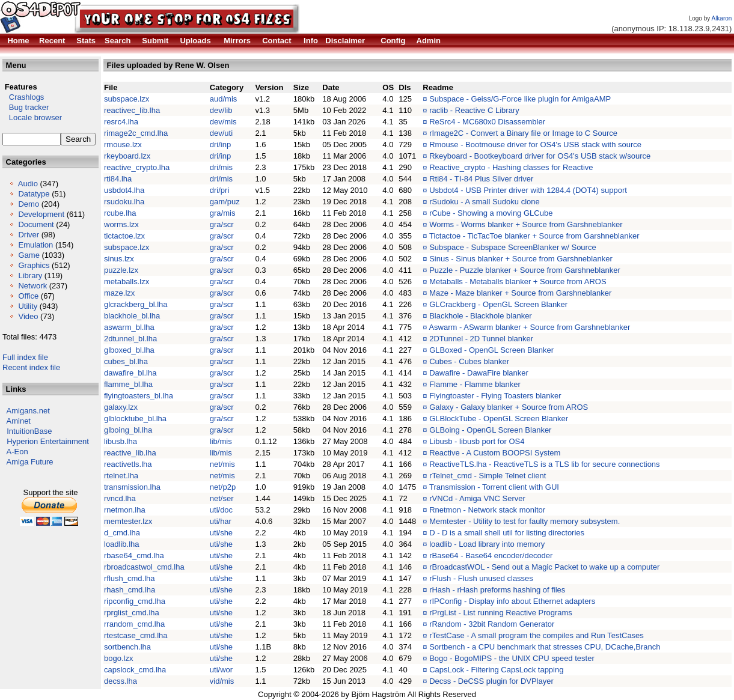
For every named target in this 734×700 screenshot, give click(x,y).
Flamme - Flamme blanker (475, 384)
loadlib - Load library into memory (487, 544)
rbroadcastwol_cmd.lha (144, 567)
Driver (29, 235)
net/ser (222, 498)
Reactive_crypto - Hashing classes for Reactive (511, 167)
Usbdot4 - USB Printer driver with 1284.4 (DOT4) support (528, 190)
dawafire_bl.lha (130, 373)
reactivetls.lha (128, 464)
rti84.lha (118, 179)
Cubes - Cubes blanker (469, 361)
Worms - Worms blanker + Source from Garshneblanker (526, 224)
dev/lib (221, 110)
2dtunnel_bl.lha (130, 339)
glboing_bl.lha (128, 430)
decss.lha (121, 681)
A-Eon (17, 452)
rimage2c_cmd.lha (136, 133)
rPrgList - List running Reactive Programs (501, 613)
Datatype (34, 194)
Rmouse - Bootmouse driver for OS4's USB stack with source (535, 145)
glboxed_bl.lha (129, 350)
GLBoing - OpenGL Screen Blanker (490, 430)
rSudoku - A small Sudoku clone (485, 202)
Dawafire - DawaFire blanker (479, 373)
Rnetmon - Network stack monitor (487, 510)
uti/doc (221, 510)
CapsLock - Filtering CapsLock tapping (496, 670)
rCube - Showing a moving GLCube (491, 213)
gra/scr (222, 224)
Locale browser (32, 117)
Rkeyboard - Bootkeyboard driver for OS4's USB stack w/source (540, 156)
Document (36, 224)
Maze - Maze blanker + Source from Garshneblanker (520, 293)
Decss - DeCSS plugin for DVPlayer (491, 681)
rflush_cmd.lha (130, 578)
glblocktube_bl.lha (135, 418)
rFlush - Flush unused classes (481, 578)
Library (30, 275)
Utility (28, 306)
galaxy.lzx (121, 407)
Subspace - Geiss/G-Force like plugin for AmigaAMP (520, 99)
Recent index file (31, 367)
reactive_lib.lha (130, 453)
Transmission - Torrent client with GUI (494, 487)
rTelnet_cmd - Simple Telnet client (488, 476)
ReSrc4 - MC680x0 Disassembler (487, 122)
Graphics (34, 265)
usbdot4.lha (124, 190)
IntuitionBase (29, 431)
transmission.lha (132, 487)
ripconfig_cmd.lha (135, 601)
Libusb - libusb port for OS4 (477, 441)
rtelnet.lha (121, 476)
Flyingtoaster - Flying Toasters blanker (495, 396)
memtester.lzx (128, 521)
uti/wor (221, 670)
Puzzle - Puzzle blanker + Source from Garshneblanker (525, 270)
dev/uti (221, 133)
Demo (29, 204)
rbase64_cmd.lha (134, 555)
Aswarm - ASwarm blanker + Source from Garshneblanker (529, 327)
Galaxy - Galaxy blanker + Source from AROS (509, 407)
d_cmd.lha (122, 533)
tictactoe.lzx (124, 236)
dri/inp (220, 145)
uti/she (221, 533)
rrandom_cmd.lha (134, 624)
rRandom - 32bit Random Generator (492, 624)
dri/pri (220, 190)
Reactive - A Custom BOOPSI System (495, 453)
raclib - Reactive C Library (474, 110)
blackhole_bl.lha (132, 316)
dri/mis (221, 167)
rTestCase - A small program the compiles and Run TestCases (537, 635)
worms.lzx (121, 224)
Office (28, 296)
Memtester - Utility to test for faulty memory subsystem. (525, 521)
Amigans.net (28, 411)
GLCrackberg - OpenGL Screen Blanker (498, 304)
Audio (28, 184)
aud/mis (224, 99)
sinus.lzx (119, 259)
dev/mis (223, 122)
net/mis (222, 464)
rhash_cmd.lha (130, 590)
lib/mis (221, 441)
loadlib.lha (122, 544)
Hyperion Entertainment (48, 441)
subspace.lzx (127, 99)
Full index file (25, 357)
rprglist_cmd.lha (132, 613)
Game (29, 255)
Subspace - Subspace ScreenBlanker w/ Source (513, 247)
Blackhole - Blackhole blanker (481, 316)
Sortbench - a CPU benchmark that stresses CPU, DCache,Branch (545, 647)
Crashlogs (23, 97)
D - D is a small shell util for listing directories (507, 533)
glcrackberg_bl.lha (136, 304)
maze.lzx (119, 293)
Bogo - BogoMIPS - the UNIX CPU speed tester (512, 658)
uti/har (221, 521)
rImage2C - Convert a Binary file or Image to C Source (523, 133)
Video (28, 316)
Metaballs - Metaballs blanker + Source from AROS (518, 282)
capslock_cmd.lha (135, 670)
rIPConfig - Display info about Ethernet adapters (512, 601)
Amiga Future (30, 462)
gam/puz (225, 202)
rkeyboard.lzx (127, 156)
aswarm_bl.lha (129, 327)
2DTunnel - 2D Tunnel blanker (481, 339)
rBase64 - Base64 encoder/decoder (491, 555)
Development (41, 214)
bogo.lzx (118, 658)
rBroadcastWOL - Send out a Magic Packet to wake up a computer (544, 567)
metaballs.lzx (127, 282)
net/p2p (223, 487)
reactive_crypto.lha (137, 167)
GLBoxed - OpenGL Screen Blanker (491, 350)
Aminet (19, 421)
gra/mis (223, 213)
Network (32, 286)
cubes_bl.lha (126, 361)
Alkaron (721, 18)
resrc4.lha (121, 122)
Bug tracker (26, 107)
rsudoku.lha (124, 202)
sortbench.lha (127, 647)
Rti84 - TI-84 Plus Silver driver (481, 179)
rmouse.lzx (123, 145)
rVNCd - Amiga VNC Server (477, 498)
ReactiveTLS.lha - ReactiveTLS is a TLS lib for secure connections (544, 464)
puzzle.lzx (121, 270)
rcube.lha (120, 213)
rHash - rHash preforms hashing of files (497, 590)
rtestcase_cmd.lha (136, 635)
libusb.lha (121, 441)
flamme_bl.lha (128, 384)
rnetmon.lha (125, 510)
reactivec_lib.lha (132, 110)
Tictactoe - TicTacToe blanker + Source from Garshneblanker (534, 236)
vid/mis (222, 681)
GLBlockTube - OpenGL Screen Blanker (499, 418)
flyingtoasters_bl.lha (139, 396)
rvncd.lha (120, 498)
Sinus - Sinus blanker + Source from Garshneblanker (521, 259)
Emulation (35, 245)
